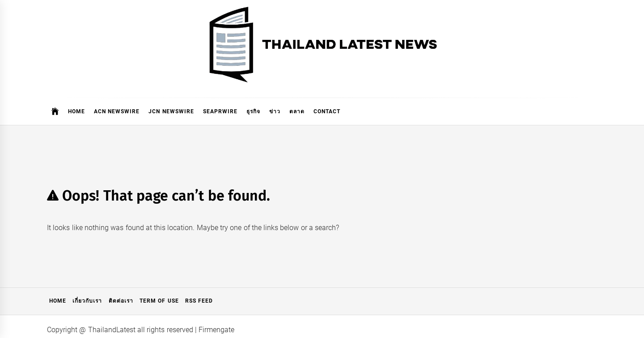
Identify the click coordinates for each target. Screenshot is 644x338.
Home (76, 111)
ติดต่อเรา (121, 301)
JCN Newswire (171, 111)
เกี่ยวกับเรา (87, 301)
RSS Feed (199, 301)
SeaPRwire (220, 111)
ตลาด (297, 111)
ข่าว (275, 111)
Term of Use (159, 301)
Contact (327, 111)
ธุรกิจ (253, 111)
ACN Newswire (117, 111)
